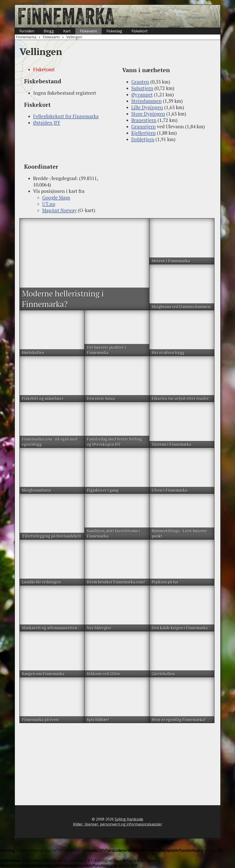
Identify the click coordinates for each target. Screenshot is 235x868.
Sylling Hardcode (129, 819)
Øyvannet (142, 94)
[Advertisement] (69, 144)
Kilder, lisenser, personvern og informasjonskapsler (118, 824)
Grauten (140, 82)
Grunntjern (144, 126)
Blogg (49, 31)
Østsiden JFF (47, 123)
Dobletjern (143, 139)
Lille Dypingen (147, 107)
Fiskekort (140, 31)
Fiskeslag (114, 31)
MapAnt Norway (59, 210)
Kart (67, 31)
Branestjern (144, 120)
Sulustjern (142, 88)
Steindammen (147, 101)
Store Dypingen (148, 114)
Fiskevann (88, 31)
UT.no (49, 204)
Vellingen (74, 37)
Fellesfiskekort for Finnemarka (66, 116)
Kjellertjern (144, 133)
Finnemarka (26, 37)
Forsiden (27, 31)
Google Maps (56, 197)
